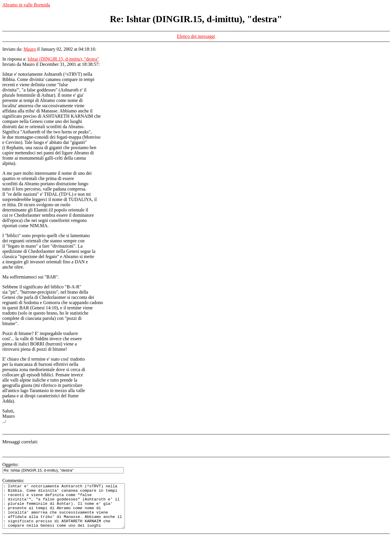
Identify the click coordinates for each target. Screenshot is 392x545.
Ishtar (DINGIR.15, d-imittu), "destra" (63, 59)
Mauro (30, 49)
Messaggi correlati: (20, 442)
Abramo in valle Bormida (26, 5)
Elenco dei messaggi (196, 36)
